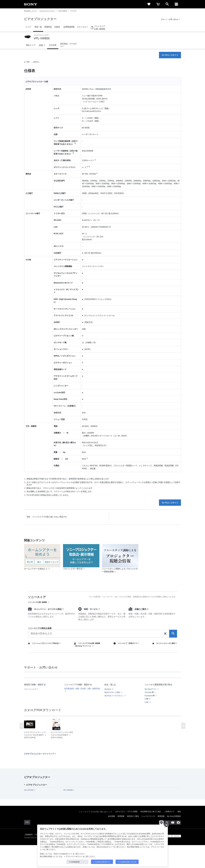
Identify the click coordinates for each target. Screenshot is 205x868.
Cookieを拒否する (102, 862)
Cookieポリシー (66, 854)
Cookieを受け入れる (128, 862)
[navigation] (176, 4)
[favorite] (149, 4)
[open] (167, 4)
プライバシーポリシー (74, 856)
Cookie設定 (75, 862)
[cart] (158, 4)
